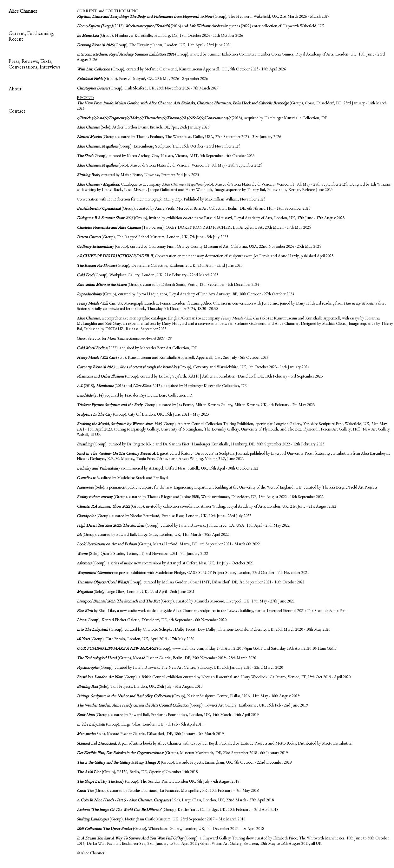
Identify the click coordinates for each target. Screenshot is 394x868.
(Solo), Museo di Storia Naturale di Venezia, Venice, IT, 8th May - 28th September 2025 (169, 165)
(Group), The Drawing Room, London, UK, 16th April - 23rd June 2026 (154, 45)
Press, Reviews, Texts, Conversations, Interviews (35, 64)
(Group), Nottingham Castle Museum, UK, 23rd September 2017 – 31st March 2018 (161, 819)
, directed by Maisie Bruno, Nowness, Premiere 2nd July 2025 (138, 175)
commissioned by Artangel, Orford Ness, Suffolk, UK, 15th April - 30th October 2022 (167, 468)
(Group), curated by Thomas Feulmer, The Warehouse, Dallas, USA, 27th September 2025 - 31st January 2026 (179, 137)
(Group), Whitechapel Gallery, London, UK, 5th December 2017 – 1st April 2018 (170, 829)
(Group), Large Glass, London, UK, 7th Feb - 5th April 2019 (140, 724)
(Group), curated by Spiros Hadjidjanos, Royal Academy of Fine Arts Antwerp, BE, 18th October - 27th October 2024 (185, 294)
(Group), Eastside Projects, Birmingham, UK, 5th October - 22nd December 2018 (184, 762)
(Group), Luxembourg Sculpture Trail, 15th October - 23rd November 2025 (158, 146)
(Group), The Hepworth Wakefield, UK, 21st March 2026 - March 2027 (203, 16)
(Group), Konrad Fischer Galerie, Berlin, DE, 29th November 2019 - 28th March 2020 (166, 658)
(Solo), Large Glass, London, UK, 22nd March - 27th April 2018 (175, 800)
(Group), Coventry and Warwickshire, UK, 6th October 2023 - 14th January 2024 (193, 367)
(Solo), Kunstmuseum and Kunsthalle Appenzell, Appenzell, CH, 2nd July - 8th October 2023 (173, 357)
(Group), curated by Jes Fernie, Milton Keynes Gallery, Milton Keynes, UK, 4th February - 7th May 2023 (196, 405)
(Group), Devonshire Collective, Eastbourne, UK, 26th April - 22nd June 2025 (160, 265)
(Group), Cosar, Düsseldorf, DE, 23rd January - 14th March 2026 (232, 106)
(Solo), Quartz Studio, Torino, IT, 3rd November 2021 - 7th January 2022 (142, 553)
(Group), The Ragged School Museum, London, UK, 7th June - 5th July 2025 (152, 237)
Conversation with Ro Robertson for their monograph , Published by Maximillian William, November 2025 (171, 199)
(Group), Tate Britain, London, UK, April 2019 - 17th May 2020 (135, 639)
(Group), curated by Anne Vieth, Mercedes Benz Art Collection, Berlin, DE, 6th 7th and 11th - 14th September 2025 (194, 208)
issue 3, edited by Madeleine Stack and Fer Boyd (122, 478)
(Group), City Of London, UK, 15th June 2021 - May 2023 (143, 414)
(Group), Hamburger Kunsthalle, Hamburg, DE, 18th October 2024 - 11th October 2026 (160, 35)
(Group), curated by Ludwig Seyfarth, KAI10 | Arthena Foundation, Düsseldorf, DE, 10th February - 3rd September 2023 (200, 376)
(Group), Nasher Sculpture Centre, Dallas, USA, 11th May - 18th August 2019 (188, 696)
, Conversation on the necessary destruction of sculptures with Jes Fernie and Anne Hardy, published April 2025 (205, 256)
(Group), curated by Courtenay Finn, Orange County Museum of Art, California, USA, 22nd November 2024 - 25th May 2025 (199, 246)
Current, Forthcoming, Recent (32, 36)
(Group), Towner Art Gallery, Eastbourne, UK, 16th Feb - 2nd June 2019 (192, 705)
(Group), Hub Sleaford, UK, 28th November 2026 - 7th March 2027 (148, 88)
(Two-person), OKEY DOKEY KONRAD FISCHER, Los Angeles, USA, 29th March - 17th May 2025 (194, 227)
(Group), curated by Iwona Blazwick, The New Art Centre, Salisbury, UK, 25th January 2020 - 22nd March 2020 (180, 667)
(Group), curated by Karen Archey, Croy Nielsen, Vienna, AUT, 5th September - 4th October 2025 (166, 156)
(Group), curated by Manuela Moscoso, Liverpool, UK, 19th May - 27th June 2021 (186, 601)
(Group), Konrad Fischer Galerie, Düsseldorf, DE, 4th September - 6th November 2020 (152, 620)
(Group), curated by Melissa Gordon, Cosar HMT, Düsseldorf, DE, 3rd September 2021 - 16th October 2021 (191, 582)
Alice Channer (23, 11)
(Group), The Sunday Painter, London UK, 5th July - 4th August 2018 (158, 781)
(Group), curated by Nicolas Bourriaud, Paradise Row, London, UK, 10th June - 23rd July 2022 (164, 516)
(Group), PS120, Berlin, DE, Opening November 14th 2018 (137, 772)
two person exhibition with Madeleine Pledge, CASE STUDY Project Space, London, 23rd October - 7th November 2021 (193, 572)
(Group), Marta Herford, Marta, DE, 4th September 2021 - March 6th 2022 (168, 544)
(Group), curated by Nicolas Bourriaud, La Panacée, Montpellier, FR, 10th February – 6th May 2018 (168, 790)
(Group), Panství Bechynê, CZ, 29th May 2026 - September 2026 (142, 79)
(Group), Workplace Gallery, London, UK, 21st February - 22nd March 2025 (148, 275)
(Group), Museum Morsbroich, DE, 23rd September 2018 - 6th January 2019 (182, 753)
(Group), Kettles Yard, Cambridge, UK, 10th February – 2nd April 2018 (177, 809)
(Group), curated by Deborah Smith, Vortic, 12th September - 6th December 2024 (168, 284)
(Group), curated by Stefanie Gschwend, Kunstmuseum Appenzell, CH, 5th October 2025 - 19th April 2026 (181, 69)
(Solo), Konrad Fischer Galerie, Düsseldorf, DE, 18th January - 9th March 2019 (150, 734)
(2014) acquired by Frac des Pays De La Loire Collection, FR (135, 395)
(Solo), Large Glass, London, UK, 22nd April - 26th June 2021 (136, 592)
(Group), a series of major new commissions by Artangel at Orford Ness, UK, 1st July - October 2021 (165, 563)
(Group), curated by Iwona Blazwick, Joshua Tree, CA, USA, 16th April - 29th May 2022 (183, 525)
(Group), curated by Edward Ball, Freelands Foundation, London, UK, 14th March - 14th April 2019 (168, 715)
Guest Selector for (124, 338)
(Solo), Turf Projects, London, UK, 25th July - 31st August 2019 (140, 686)
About (15, 89)
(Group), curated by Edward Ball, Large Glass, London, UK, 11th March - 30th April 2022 (153, 534)
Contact (17, 111)
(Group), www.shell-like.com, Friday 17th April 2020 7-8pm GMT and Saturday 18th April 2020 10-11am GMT (207, 648)
